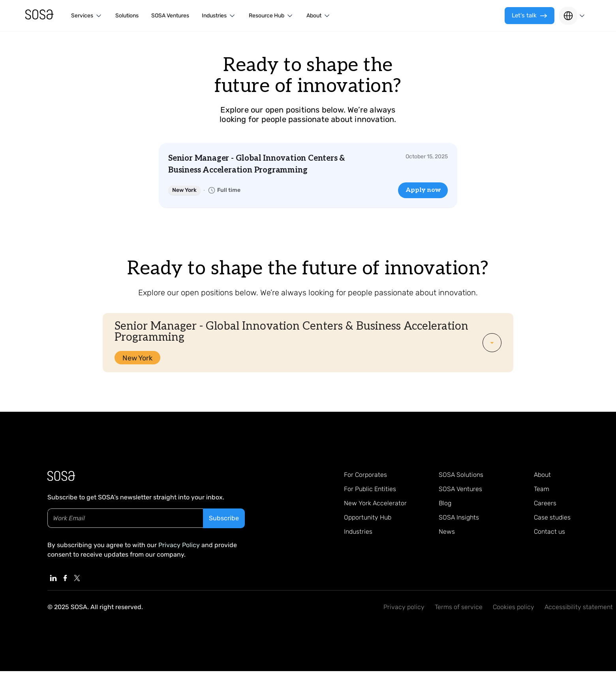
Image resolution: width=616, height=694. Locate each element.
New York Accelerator (375, 503)
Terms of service (459, 607)
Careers (545, 503)
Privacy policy (404, 607)
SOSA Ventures (170, 16)
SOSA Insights (459, 517)
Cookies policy (514, 607)
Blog (445, 503)
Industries (358, 532)
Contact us (549, 532)
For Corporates (365, 475)
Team (542, 489)
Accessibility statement (579, 607)
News (447, 532)
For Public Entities (370, 489)
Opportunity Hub (368, 517)
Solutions (127, 16)
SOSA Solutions (461, 475)
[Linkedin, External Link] (53, 578)
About (542, 475)
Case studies (552, 517)
